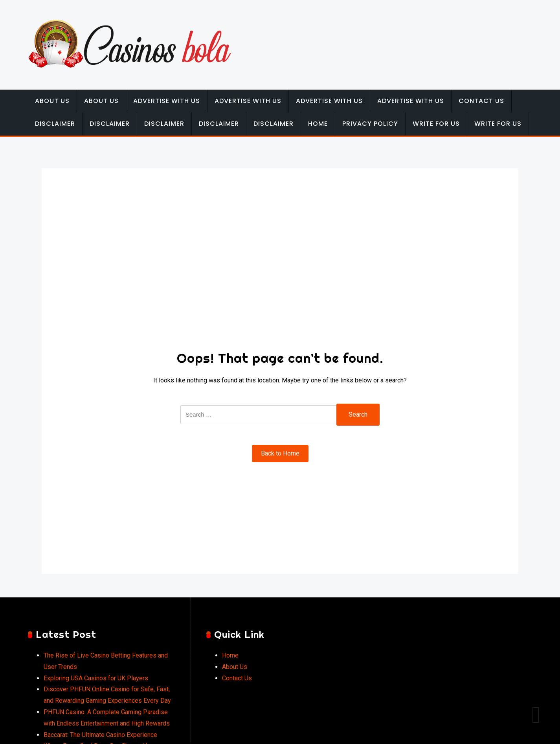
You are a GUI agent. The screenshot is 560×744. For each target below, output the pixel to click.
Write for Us (436, 124)
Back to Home (280, 453)
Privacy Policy (370, 124)
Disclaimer (55, 124)
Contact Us (481, 101)
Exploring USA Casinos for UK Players (96, 678)
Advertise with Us (167, 101)
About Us (52, 101)
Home (318, 124)
